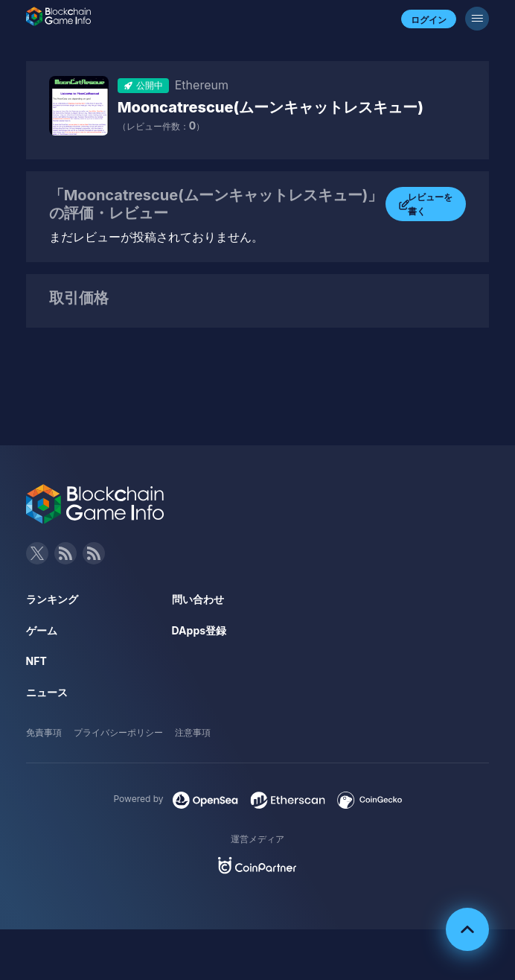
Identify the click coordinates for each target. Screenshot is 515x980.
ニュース (47, 692)
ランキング (52, 599)
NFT (36, 661)
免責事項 (44, 732)
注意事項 (193, 732)
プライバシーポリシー (118, 732)
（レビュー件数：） (161, 126)
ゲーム (42, 630)
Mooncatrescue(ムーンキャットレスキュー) (271, 107)
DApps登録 (199, 630)
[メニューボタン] (477, 19)
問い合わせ (198, 599)
